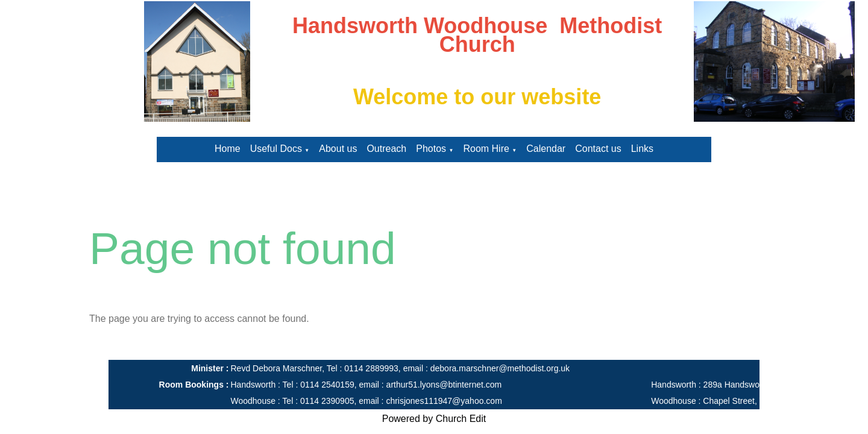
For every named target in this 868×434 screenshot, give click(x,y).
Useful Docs (276, 149)
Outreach (386, 149)
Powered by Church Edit (434, 419)
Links (642, 149)
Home (228, 149)
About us (338, 149)
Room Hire (486, 149)
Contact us (598, 149)
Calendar (546, 149)
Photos (431, 149)
